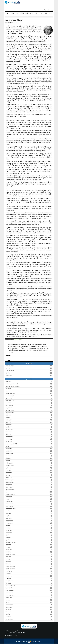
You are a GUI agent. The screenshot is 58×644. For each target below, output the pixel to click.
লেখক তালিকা (29, 379)
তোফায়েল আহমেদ (29, 523)
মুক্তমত (12, 13)
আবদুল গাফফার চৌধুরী (29, 401)
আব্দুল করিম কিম (29, 408)
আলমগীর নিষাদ (29, 427)
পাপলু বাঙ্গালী (29, 538)
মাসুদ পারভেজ (29, 578)
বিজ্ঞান (17, 13)
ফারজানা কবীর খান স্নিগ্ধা (29, 554)
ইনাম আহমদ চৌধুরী (29, 437)
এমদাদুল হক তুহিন (29, 453)
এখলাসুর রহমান (29, 449)
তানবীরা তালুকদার (29, 521)
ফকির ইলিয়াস (29, 545)
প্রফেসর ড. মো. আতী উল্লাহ (29, 542)
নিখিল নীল (29, 535)
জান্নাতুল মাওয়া (29, 485)
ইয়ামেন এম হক (29, 441)
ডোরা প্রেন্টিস (29, 514)
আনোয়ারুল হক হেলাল (29, 396)
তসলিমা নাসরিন (29, 518)
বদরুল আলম (29, 557)
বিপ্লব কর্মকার (29, 564)
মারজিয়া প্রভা (29, 574)
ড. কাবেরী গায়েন (29, 497)
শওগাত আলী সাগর (29, 619)
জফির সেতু (29, 475)
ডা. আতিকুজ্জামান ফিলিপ (29, 509)
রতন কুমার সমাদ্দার (29, 605)
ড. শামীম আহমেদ (29, 506)
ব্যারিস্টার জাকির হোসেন (29, 566)
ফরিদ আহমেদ (29, 552)
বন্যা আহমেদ (29, 559)
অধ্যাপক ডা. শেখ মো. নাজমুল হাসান (29, 386)
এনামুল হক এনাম (29, 451)
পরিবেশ (42, 13)
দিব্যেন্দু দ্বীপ (29, 526)
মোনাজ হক (29, 600)
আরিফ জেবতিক (29, 420)
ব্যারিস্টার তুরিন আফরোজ (29, 569)
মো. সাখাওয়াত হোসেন (29, 595)
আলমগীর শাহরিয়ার (29, 430)
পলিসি (46, 13)
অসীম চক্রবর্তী (29, 389)
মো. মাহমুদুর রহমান (29, 593)
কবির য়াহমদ (29, 458)
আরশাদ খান (29, 417)
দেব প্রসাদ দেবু (29, 530)
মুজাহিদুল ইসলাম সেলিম (29, 586)
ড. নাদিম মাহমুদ (29, 499)
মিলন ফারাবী (29, 583)
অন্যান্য (51, 13)
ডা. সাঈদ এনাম (29, 511)
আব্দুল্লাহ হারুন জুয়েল (29, 413)
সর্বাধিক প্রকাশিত (29, 363)
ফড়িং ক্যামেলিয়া (29, 550)
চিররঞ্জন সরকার (29, 473)
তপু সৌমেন (29, 516)
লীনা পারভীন (29, 617)
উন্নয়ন (31, 13)
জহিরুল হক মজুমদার (29, 480)
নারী (36, 13)
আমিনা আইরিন (29, 415)
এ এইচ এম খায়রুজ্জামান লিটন (29, 444)
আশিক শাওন (29, 434)
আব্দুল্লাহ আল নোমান (29, 410)
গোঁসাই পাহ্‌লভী (29, 470)
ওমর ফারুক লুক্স (29, 456)
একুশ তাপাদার (29, 446)
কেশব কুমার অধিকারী (29, 466)
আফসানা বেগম (29, 398)
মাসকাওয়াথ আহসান (29, 366)
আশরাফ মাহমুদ (29, 432)
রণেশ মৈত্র (29, 368)
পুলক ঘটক (29, 540)
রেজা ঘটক (29, 614)
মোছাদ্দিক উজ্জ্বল (29, 598)
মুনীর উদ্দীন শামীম (29, 588)
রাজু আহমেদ (29, 610)
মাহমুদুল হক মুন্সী (29, 581)
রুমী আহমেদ (29, 612)
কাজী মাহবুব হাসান (29, 463)
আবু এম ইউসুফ (29, 403)
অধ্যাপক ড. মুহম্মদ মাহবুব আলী (29, 384)
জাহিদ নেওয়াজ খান (29, 487)
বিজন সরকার (29, 562)
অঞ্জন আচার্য (29, 381)
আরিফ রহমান (29, 422)
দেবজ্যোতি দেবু (29, 533)
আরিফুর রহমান (29, 425)
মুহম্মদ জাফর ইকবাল (29, 371)
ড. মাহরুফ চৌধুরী (29, 502)
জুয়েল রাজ (29, 373)
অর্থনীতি (22, 13)
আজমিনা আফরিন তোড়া (29, 393)
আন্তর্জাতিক (27, 13)
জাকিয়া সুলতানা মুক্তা (29, 482)
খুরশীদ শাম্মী (29, 468)
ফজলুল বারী (29, 547)
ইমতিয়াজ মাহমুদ (29, 375)
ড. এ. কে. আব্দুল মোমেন (29, 494)
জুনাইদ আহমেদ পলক (29, 490)
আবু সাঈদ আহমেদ (29, 405)
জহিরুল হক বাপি (29, 478)
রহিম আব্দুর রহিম (29, 607)
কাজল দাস (29, 461)
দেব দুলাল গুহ (29, 528)
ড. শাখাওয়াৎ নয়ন (29, 504)
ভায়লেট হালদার (29, 571)
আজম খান (29, 391)
